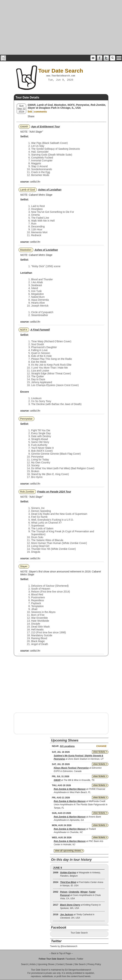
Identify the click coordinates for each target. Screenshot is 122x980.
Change (101, 746)
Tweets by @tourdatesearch (64, 946)
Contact (60, 964)
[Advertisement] (61, 27)
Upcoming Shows (46, 964)
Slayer (24, 566)
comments (40, 112)
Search (25, 964)
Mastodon (26, 250)
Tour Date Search (79, 933)
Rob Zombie (27, 492)
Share (31, 116)
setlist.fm (35, 182)
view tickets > (100, 752)
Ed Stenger (70, 970)
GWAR (24, 127)
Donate (69, 964)
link (30, 112)
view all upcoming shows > (69, 851)
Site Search (80, 964)
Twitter (80, 959)
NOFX (24, 330)
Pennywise (26, 419)
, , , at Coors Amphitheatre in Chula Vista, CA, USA (80, 895)
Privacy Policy (94, 964)
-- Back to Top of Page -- (61, 953)
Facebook (70, 959)
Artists (33, 964)
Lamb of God (28, 190)
